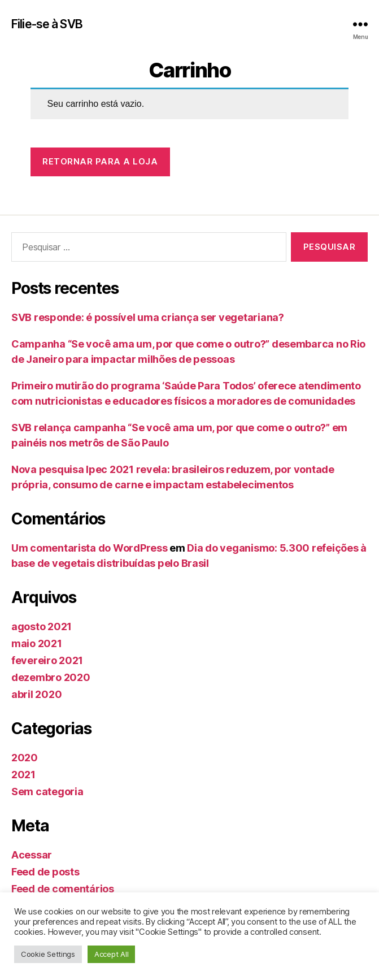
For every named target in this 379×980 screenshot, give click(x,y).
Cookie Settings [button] (48, 954)
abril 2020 (36, 694)
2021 (23, 775)
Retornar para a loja (100, 161)
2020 (25, 758)
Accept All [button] (111, 954)
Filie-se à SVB (47, 24)
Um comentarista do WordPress (89, 548)
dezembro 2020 (51, 677)
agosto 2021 (42, 626)
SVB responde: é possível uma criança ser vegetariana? (148, 317)
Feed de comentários (63, 889)
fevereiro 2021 (47, 660)
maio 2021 (37, 643)
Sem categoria (47, 792)
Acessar (32, 855)
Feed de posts (45, 872)
